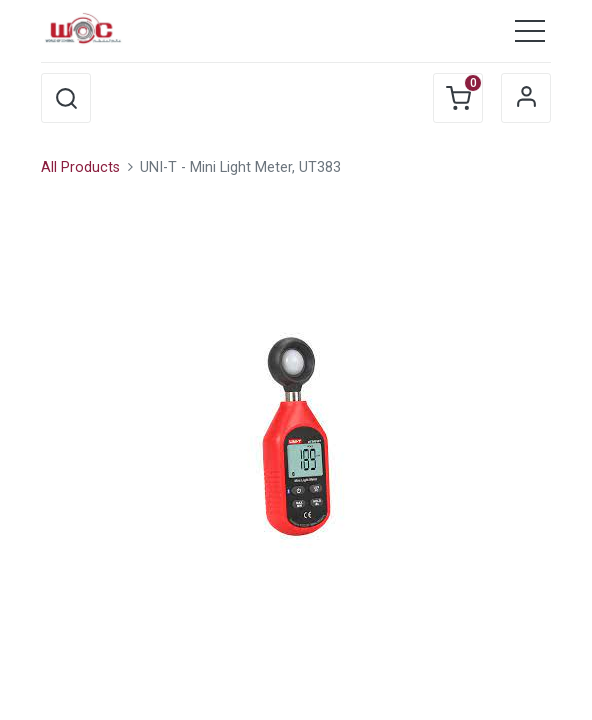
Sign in (526, 98)
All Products (80, 167)
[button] (66, 98)
